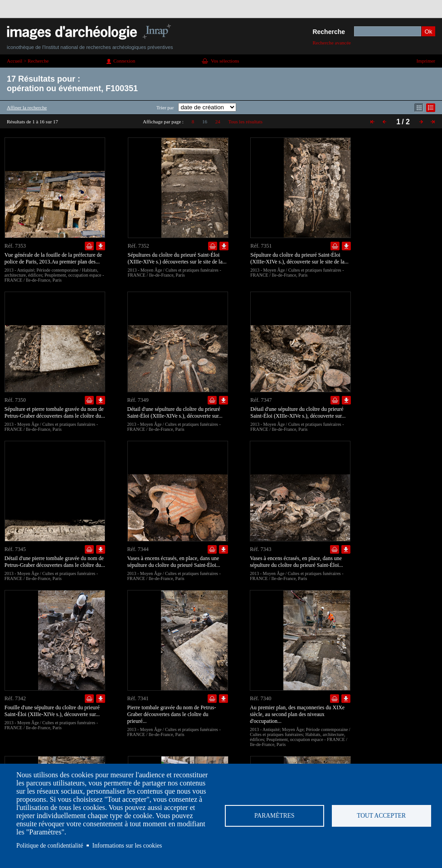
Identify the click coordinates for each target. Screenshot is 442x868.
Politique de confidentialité (50, 846)
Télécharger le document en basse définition (101, 246)
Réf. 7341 (138, 698)
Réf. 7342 (15, 698)
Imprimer (426, 61)
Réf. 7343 (260, 549)
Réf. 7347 (261, 400)
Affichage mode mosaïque (419, 108)
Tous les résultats (245, 122)
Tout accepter (381, 816)
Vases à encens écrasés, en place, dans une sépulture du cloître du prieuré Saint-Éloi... (174, 562)
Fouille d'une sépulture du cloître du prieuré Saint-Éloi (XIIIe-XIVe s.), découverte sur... (52, 711)
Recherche (329, 32)
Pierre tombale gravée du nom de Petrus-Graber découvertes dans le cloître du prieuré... (172, 714)
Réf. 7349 (138, 400)
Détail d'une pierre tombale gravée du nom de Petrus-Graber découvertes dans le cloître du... (55, 562)
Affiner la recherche (27, 107)
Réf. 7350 (15, 400)
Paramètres (274, 816)
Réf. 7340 (260, 698)
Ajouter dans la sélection (89, 246)
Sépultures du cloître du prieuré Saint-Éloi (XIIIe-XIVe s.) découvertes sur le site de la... (177, 258)
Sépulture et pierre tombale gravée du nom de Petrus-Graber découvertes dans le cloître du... (55, 412)
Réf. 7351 (261, 246)
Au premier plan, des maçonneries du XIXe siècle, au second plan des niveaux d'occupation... (297, 714)
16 (205, 122)
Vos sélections (225, 61)
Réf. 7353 (15, 246)
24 (218, 122)
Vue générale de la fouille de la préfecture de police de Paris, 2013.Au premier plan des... (53, 258)
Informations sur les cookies (127, 846)
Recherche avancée (332, 43)
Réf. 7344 (138, 549)
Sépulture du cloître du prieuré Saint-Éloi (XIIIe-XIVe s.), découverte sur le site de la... (299, 258)
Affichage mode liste (431, 108)
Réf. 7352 (138, 246)
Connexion (124, 61)
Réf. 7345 (15, 549)
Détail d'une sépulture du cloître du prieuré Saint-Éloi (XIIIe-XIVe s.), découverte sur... (175, 412)
